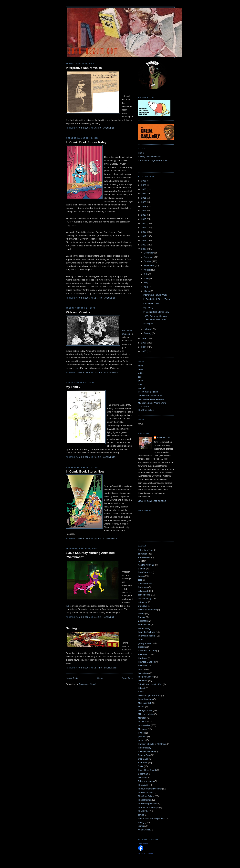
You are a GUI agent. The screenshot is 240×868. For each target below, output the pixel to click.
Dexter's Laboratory (147, 610)
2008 (144, 338)
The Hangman (145, 800)
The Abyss (143, 785)
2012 (144, 236)
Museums (143, 729)
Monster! (142, 718)
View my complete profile (152, 501)
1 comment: (109, 128)
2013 (144, 232)
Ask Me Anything (146, 565)
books (141, 576)
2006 (144, 347)
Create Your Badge (146, 853)
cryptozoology (145, 599)
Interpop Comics (146, 677)
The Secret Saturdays (148, 807)
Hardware (143, 658)
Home (100, 678)
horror (141, 669)
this (68, 606)
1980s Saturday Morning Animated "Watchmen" (90, 555)
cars (140, 580)
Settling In (73, 628)
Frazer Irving (144, 628)
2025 (144, 181)
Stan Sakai (143, 759)
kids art (142, 688)
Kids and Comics (78, 312)
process (142, 740)
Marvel (141, 707)
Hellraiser (143, 666)
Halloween (143, 654)
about (141, 369)
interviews (143, 681)
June (146, 278)
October (148, 261)
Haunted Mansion (146, 662)
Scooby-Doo (144, 755)
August (147, 270)
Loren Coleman (145, 699)
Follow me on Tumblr (148, 392)
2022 (144, 194)
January (148, 333)
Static (141, 766)
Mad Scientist (145, 703)
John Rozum (163, 437)
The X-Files (144, 811)
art (139, 377)
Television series (146, 781)
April (146, 287)
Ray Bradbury (145, 748)
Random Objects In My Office (152, 744)
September (149, 266)
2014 (144, 228)
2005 (144, 351)
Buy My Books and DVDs (150, 157)
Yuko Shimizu (145, 830)
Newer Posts (72, 678)
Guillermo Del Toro (147, 651)
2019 (144, 206)
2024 (144, 185)
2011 (144, 240)
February (148, 329)
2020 (144, 202)
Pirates (141, 733)
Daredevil (143, 606)
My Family (73, 387)
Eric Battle (143, 621)
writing (141, 373)
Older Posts (128, 678)
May (146, 283)
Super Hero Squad (147, 770)
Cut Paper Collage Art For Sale (153, 160)
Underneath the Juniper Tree (152, 819)
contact (142, 388)
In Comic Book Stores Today (86, 142)
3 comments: (110, 457)
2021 (144, 198)
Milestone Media (146, 714)
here (77, 368)
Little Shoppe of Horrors (149, 695)
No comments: (112, 372)
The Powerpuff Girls (148, 804)
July (146, 274)
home (141, 366)
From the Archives (147, 632)
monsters (142, 722)
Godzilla (142, 647)
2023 (144, 189)
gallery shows (145, 643)
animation (143, 554)
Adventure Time (146, 550)
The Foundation (146, 792)
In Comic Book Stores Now (85, 472)
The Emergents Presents (150, 789)
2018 (144, 211)
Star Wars (143, 763)
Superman (143, 774)
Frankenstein (144, 625)
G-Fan (141, 640)
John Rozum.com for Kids (150, 396)
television (143, 778)
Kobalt (141, 692)
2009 (144, 249)
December (149, 253)
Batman (142, 569)
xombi (141, 826)
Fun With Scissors (147, 636)
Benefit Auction (145, 572)
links (140, 384)
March (147, 291)
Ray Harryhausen (146, 751)
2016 (144, 219)
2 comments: (111, 668)
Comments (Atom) (88, 684)
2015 (144, 223)
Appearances (144, 557)
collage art (143, 591)
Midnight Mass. (145, 710)
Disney (141, 613)
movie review (144, 725)
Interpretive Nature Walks (84, 68)
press (141, 381)
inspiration (143, 673)
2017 (144, 215)
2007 (144, 343)
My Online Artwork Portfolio (151, 399)
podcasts (142, 736)
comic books (144, 595)
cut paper (143, 602)
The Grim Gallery (146, 410)
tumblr (141, 815)
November (149, 257)
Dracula (142, 617)
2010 (144, 245)
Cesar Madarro (145, 584)
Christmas (143, 587)
